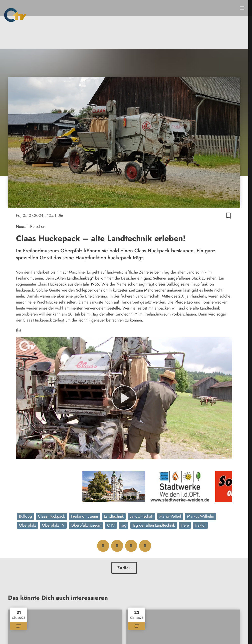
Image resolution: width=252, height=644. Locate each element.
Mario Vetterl (170, 516)
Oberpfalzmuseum (86, 525)
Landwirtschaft (141, 516)
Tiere (185, 525)
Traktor (200, 525)
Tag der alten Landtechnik (154, 525)
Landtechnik (114, 516)
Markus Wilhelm (201, 516)
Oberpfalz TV (53, 525)
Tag (124, 525)
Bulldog (25, 516)
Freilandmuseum (84, 516)
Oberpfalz (27, 525)
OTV (111, 525)
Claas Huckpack (51, 516)
